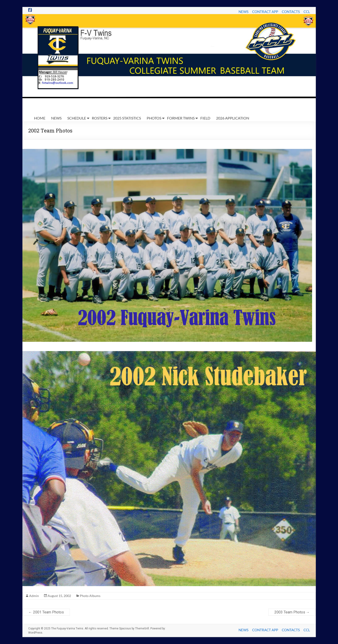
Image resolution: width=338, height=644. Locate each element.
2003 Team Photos (292, 612)
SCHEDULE (77, 118)
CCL (307, 12)
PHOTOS (154, 118)
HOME (40, 118)
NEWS (243, 12)
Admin (34, 596)
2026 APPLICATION (233, 118)
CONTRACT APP (265, 12)
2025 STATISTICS (127, 118)
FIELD (205, 118)
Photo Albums (90, 596)
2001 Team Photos (46, 612)
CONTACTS (291, 12)
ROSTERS (100, 118)
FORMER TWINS (181, 118)
